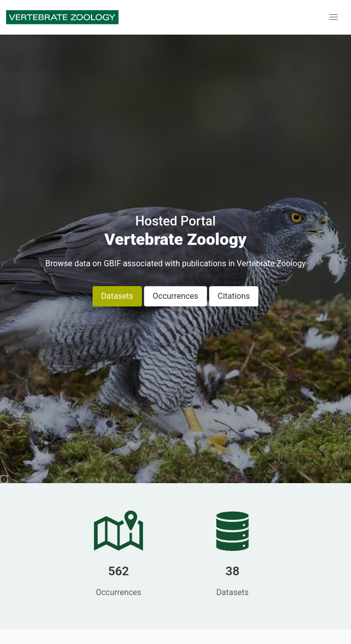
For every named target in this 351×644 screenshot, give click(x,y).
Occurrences (175, 296)
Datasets (117, 296)
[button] (334, 17)
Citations (234, 296)
